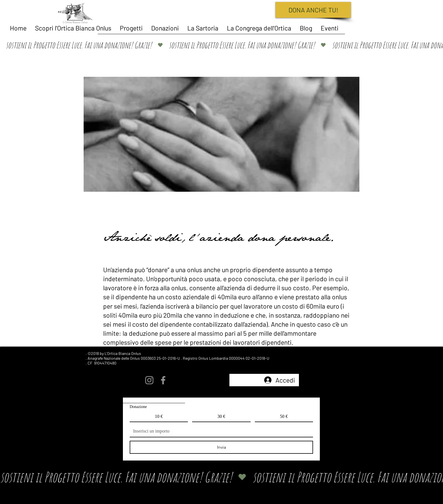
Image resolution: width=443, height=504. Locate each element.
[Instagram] (149, 380)
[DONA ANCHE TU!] (313, 10)
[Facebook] (163, 380)
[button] (131, 28)
